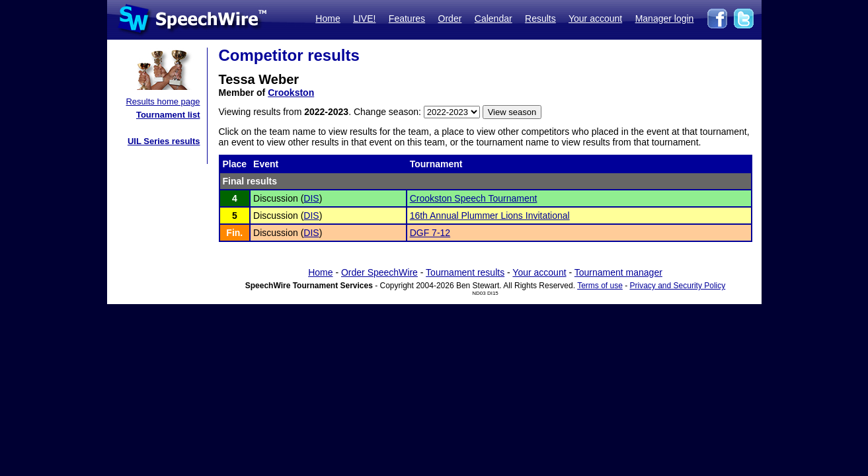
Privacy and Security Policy (678, 286)
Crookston (291, 93)
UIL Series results (164, 141)
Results (540, 19)
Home (328, 19)
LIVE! (364, 19)
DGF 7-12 (430, 233)
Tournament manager (618, 272)
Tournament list (168, 115)
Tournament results (465, 272)
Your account (595, 19)
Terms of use (600, 286)
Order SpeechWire (379, 272)
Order (450, 19)
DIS (311, 198)
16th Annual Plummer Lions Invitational (490, 216)
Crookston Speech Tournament (474, 198)
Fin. (234, 233)
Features (407, 19)
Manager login (665, 19)
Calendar (493, 19)
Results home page (163, 101)
